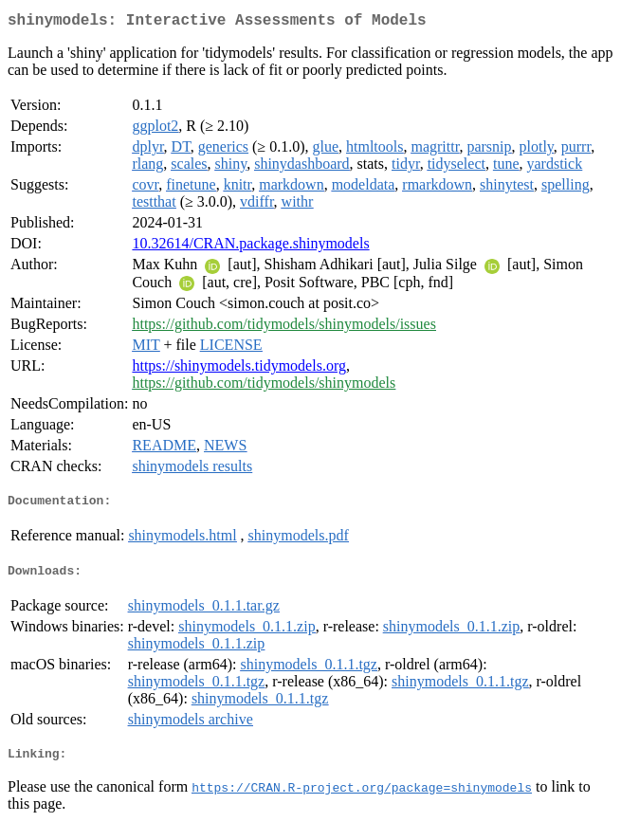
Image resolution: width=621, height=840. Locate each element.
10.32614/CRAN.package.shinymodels (250, 247)
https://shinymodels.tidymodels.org (239, 369)
